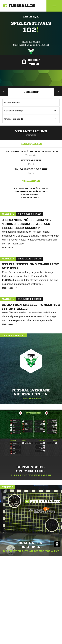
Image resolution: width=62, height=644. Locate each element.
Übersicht (31, 92)
